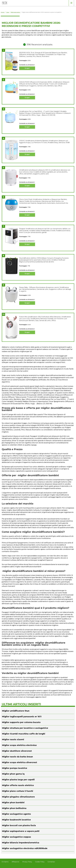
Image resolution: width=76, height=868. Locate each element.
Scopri (27, 68)
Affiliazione (15, 862)
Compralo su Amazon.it (27, 65)
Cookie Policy (40, 862)
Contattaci (51, 862)
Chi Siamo (5, 862)
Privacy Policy (27, 862)
